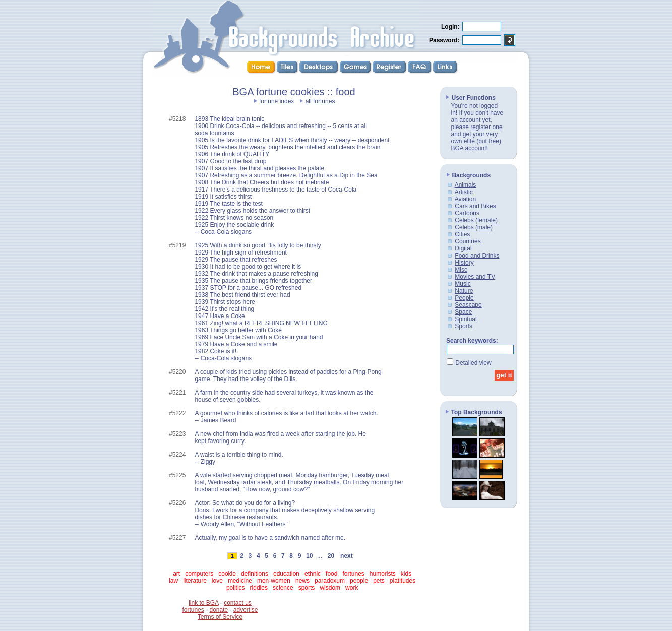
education (286, 574)
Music (463, 284)
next (346, 556)
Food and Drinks (477, 256)
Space (463, 312)
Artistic (464, 192)
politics (236, 588)
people (359, 581)
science (283, 588)
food (331, 574)
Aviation (465, 199)
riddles (259, 588)
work (352, 588)
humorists (383, 574)
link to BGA (203, 603)
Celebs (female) (476, 220)
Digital (463, 248)
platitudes (403, 581)
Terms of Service (220, 617)
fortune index (277, 101)
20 (331, 556)
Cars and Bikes (475, 206)
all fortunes (320, 101)
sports (307, 588)
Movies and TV (475, 277)
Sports (464, 326)
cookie (227, 574)
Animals (466, 185)
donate (219, 610)
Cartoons (467, 213)
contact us (238, 603)
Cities (462, 234)
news (302, 581)
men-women (274, 581)
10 (310, 556)
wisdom (330, 588)
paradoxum (330, 581)
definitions (255, 574)
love (217, 581)
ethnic (313, 574)
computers (199, 574)
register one (486, 127)
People (464, 298)
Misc (461, 270)
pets (379, 581)
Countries (468, 241)
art (176, 574)
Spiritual (466, 319)
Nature (464, 291)
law (173, 581)
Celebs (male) (474, 227)
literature (195, 581)
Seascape (468, 305)
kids (406, 574)
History (464, 263)
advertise (246, 610)
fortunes (353, 574)
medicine (240, 581)
